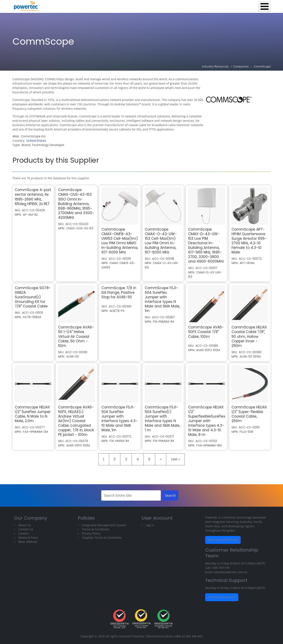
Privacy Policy (91, 533)
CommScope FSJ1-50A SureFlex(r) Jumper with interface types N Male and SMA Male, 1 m (162, 419)
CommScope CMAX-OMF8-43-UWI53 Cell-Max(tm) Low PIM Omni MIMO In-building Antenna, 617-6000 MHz (120, 241)
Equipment (166, 5)
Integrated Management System (104, 525)
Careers (24, 533)
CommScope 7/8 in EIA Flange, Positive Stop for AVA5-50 (119, 293)
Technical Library (254, 5)
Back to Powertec (137, 5)
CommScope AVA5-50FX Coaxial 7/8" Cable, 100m (206, 332)
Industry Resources (220, 5)
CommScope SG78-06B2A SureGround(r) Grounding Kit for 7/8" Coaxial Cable (33, 297)
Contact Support (222, 597)
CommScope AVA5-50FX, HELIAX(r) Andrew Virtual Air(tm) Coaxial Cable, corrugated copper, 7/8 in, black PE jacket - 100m (76, 421)
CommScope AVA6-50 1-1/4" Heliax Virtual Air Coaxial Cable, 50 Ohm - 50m (76, 336)
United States (36, 141)
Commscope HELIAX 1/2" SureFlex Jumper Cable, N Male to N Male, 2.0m (33, 414)
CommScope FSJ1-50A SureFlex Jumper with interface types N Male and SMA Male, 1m (162, 299)
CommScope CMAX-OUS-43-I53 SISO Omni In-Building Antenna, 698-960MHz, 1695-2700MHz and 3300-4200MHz (76, 204)
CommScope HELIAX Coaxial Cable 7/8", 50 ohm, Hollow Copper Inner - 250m (249, 336)
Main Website (28, 542)
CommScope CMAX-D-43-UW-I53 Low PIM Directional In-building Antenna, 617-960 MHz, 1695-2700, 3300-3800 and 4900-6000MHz (206, 245)
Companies (241, 66)
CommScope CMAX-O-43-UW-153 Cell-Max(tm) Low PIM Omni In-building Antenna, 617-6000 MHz (161, 241)
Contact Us (26, 529)
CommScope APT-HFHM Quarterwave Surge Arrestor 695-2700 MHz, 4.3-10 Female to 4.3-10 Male (249, 241)
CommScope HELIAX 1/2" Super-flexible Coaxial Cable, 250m (249, 414)
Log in (150, 525)
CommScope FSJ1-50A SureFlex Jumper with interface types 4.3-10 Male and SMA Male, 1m (120, 419)
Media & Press (28, 538)
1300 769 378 (220, 568)
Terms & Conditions (96, 529)
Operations (190, 5)
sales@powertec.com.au (231, 572)
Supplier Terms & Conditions (102, 538)
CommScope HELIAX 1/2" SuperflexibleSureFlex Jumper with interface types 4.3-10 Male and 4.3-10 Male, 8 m (207, 421)
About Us (25, 525)
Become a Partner (223, 540)
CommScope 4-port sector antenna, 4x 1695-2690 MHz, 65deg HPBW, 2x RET (33, 197)
